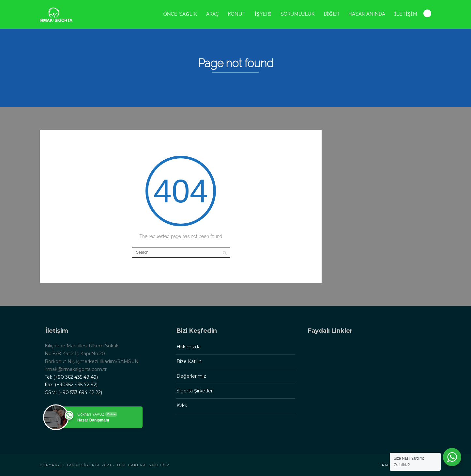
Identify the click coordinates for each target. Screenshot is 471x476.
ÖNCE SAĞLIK (180, 14)
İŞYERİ (263, 14)
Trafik (387, 465)
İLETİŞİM (406, 14)
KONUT (237, 14)
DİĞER (332, 14)
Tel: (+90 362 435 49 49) (71, 377)
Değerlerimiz (191, 376)
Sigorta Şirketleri (195, 391)
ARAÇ (213, 14)
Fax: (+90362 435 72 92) (71, 385)
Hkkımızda (189, 347)
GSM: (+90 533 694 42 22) (73, 392)
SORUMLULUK (298, 14)
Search (427, 13)
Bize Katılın (189, 361)
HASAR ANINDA (367, 14)
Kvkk (182, 405)
